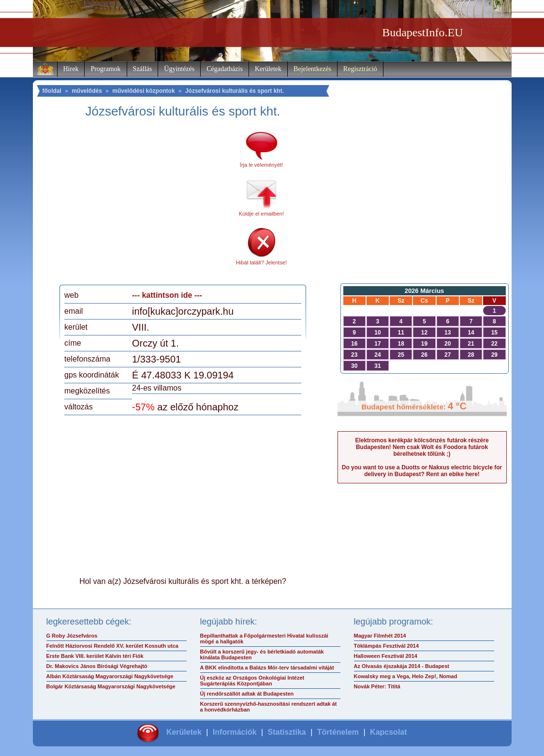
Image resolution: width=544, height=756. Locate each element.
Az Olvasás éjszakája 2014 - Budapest (402, 666)
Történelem (338, 732)
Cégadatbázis (225, 69)
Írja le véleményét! (261, 165)
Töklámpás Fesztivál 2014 (387, 646)
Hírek (71, 69)
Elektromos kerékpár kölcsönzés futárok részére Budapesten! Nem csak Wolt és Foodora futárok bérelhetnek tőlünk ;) (422, 447)
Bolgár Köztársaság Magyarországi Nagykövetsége (111, 686)
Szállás (143, 69)
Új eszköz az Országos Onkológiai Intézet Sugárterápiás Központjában (252, 681)
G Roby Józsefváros (72, 636)
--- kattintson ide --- (167, 295)
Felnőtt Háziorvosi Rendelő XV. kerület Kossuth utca (112, 646)
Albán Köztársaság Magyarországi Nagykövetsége (110, 676)
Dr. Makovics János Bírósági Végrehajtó (97, 666)
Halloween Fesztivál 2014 (386, 656)
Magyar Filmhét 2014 (380, 636)
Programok (105, 69)
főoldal (52, 91)
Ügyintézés (179, 69)
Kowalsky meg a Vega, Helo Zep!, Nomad (406, 676)
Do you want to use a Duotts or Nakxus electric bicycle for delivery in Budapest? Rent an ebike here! (422, 471)
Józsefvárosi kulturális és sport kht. (235, 91)
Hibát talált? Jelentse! (261, 262)
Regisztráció (360, 69)
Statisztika (287, 732)
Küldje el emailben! (261, 214)
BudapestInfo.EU (422, 32)
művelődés (87, 91)
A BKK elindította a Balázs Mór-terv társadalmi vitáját (267, 668)
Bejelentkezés (312, 69)
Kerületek (268, 69)
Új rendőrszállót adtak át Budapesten (247, 694)
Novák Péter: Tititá (377, 686)
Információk (235, 732)
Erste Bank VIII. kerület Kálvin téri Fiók (95, 656)
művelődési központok (143, 91)
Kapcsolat (388, 732)
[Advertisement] (146, 205)
